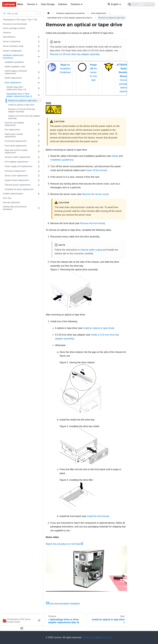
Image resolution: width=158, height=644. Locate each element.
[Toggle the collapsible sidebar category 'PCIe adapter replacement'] (39, 162)
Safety (115, 156)
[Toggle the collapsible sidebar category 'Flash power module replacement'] (39, 135)
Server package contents (14, 28)
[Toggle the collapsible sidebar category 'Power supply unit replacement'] (39, 166)
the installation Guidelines (65, 69)
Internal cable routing (91, 250)
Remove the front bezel (92, 223)
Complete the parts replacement (19, 189)
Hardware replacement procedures (13, 56)
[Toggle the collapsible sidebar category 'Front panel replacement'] (39, 146)
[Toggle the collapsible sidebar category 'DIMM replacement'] (39, 78)
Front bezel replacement (16, 141)
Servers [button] (31, 4)
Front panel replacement (16, 146)
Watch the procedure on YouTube (64, 544)
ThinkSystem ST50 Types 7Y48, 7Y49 (20, 20)
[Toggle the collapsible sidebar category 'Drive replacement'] (39, 83)
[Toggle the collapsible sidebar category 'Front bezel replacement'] (39, 141)
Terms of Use (105, 637)
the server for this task (93, 72)
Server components (12, 41)
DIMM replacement (13, 78)
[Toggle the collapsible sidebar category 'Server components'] (39, 42)
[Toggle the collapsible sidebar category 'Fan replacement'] (39, 130)
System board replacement (17, 180)
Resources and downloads (15, 24)
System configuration (12, 51)
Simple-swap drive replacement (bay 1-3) (16, 88)
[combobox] (7, 14)
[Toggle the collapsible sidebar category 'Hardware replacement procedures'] (39, 57)
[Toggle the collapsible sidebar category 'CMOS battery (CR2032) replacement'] (39, 72)
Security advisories (11, 202)
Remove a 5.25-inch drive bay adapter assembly (22, 110)
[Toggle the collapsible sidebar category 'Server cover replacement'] (39, 176)
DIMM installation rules (15, 67)
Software (63, 4)
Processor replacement (15, 171)
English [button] (113, 4)
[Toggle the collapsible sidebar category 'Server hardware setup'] (39, 46)
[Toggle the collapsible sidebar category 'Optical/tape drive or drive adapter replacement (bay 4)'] (39, 95)
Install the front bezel (98, 516)
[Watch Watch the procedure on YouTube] (86, 569)
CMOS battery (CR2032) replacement (16, 72)
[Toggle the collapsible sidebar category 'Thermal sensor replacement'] (39, 185)
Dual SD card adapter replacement (14, 124)
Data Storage (48, 4)
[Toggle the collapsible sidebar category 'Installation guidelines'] (39, 62)
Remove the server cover (95, 194)
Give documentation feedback (63, 604)
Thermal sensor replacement (18, 185)
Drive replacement (13, 83)
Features (7, 33)
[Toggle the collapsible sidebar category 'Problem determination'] (39, 194)
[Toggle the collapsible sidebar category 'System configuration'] (39, 51)
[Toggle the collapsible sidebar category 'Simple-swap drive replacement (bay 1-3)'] (39, 88)
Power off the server (96, 170)
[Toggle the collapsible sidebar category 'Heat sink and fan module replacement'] (39, 151)
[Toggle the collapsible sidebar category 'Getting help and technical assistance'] (39, 208)
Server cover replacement (16, 176)
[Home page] (48, 13)
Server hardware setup (13, 46)
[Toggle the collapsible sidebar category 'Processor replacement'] (39, 171)
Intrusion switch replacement (17, 157)
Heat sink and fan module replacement (16, 151)
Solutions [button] (75, 4)
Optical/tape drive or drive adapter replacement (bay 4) (19, 95)
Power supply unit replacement (18, 166)
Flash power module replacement (14, 135)
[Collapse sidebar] (22, 628)
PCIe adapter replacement (16, 162)
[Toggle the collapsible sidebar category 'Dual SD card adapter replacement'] (39, 124)
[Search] (141, 4)
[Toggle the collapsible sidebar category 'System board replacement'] (39, 180)
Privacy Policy (90, 637)
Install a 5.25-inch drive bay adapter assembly (24, 117)
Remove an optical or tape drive (22, 101)
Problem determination (13, 194)
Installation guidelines (14, 62)
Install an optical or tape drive (21, 105)
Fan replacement (12, 130)
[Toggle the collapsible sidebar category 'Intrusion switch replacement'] (39, 157)
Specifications (9, 37)
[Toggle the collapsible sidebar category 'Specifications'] (39, 37)
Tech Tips (7, 198)
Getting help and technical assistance (15, 208)
